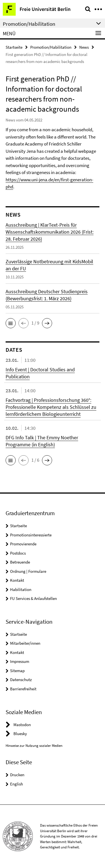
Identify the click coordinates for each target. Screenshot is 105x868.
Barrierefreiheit (23, 689)
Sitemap (17, 671)
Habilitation (21, 589)
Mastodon (22, 725)
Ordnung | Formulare (28, 571)
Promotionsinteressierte (31, 535)
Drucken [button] (17, 775)
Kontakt (17, 580)
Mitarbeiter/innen (25, 643)
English (17, 784)
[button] (11, 323)
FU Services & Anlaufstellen (33, 598)
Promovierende (23, 544)
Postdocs (18, 553)
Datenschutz (21, 680)
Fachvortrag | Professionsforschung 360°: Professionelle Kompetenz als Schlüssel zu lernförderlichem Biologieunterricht (51, 407)
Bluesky (20, 734)
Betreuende (20, 562)
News (84, 47)
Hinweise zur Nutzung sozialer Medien (34, 746)
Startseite (14, 47)
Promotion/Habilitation (51, 47)
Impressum (20, 661)
